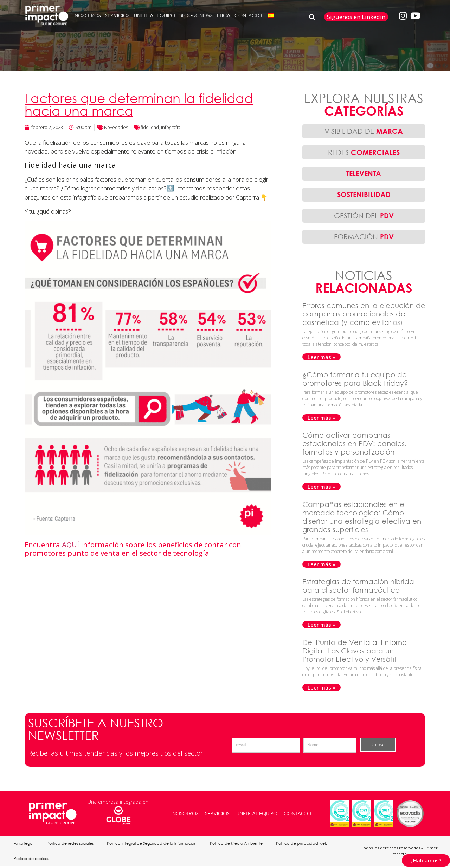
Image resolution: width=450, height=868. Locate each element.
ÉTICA (224, 15)
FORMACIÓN (364, 237)
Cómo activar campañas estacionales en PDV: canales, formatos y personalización (355, 443)
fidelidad (150, 127)
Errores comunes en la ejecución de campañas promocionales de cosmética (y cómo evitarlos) (364, 314)
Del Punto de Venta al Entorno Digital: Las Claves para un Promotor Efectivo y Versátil (355, 651)
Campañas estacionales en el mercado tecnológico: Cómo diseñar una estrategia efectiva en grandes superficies (362, 517)
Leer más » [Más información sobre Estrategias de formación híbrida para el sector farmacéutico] (322, 625)
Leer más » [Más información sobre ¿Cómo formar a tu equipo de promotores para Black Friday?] (322, 418)
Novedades (116, 127)
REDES (364, 152)
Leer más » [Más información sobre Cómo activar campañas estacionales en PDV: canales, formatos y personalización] (322, 487)
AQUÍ (70, 545)
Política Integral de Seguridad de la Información (153, 844)
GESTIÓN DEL (364, 216)
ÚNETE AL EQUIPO (155, 15)
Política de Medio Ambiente (239, 844)
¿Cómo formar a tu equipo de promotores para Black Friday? (356, 379)
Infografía (171, 127)
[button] (312, 17)
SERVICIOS (117, 15)
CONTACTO (248, 15)
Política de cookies (32, 860)
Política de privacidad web (305, 844)
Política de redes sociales (71, 844)
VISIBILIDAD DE (364, 131)
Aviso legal (24, 844)
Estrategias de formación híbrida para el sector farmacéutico (358, 586)
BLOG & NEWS (196, 15)
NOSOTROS (88, 15)
